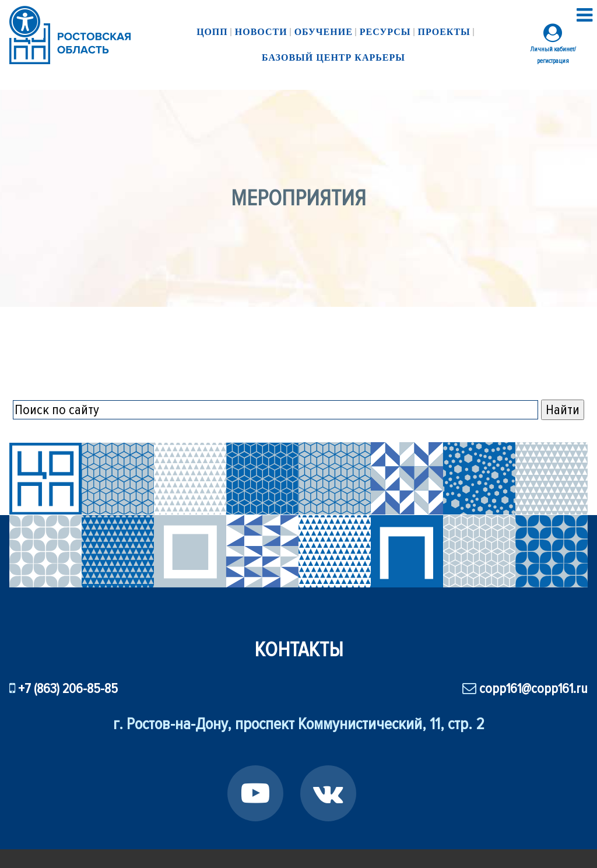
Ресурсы (385, 32)
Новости (261, 32)
